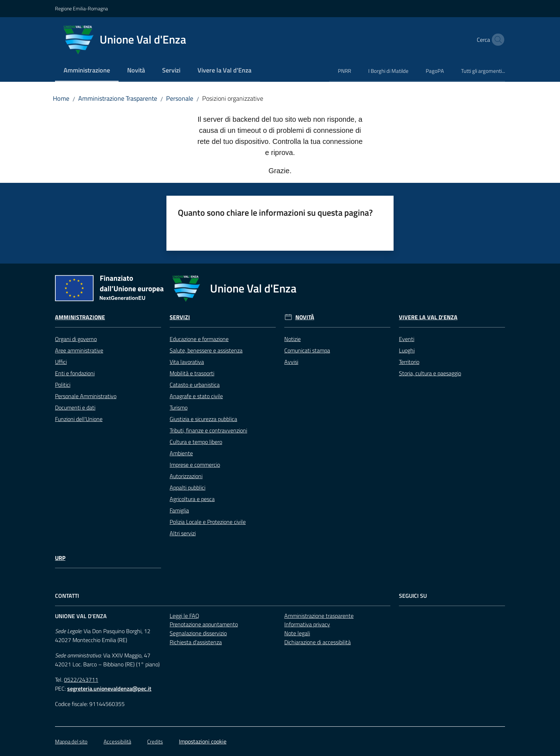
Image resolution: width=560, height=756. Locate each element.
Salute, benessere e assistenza (206, 350)
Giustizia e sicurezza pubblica (203, 419)
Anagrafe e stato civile (196, 396)
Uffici (61, 362)
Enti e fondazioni (75, 373)
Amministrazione (80, 317)
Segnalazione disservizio (198, 633)
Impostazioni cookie (203, 741)
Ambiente (181, 453)
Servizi (180, 317)
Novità (305, 317)
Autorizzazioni (186, 476)
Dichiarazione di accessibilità (317, 642)
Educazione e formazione (199, 339)
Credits (155, 742)
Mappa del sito (71, 742)
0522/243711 (81, 680)
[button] (496, 40)
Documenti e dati (75, 407)
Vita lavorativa (187, 362)
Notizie (292, 339)
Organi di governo (76, 339)
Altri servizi (183, 533)
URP (60, 558)
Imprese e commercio (195, 465)
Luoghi (407, 350)
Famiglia (179, 510)
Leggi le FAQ (184, 616)
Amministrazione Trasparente (118, 98)
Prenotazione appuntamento (204, 624)
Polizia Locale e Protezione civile (208, 522)
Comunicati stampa (307, 350)
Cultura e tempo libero (196, 442)
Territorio (409, 362)
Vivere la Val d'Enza (428, 317)
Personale (180, 98)
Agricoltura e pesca (192, 499)
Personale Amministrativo (86, 396)
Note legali (297, 633)
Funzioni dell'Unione (79, 419)
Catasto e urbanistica (195, 385)
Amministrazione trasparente (319, 616)
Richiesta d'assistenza (196, 642)
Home (61, 98)
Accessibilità (117, 742)
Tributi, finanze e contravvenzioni (208, 430)
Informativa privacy (307, 624)
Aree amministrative (79, 350)
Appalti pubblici (187, 487)
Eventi (407, 339)
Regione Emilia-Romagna (81, 8)
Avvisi (291, 362)
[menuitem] (87, 71)
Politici (63, 385)
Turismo (179, 407)
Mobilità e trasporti (192, 373)
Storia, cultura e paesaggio (430, 373)
